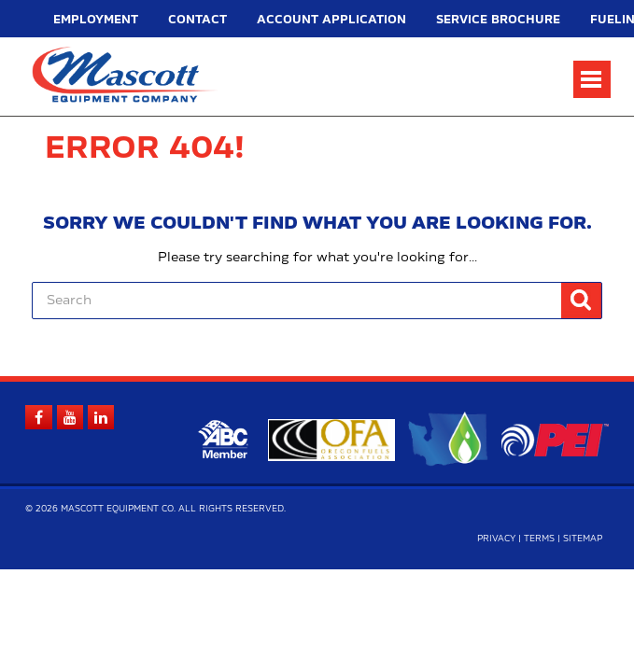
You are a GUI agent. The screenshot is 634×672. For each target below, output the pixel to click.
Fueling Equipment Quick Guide (480, 20)
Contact (152, 20)
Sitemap (583, 542)
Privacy (496, 542)
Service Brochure (351, 20)
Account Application (242, 20)
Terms (539, 542)
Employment (79, 20)
